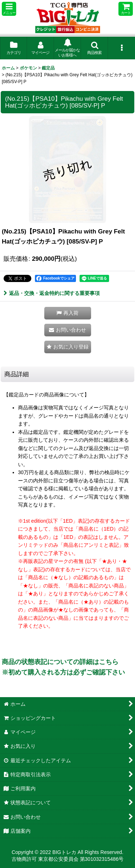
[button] (9, 9)
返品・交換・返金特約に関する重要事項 (52, 293)
